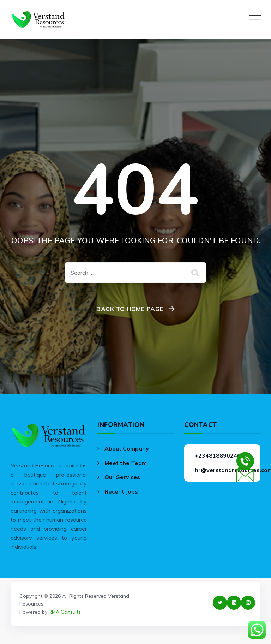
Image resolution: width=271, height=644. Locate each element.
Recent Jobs (121, 491)
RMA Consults (65, 612)
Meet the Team (126, 463)
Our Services (122, 477)
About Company (127, 448)
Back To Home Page (130, 309)
